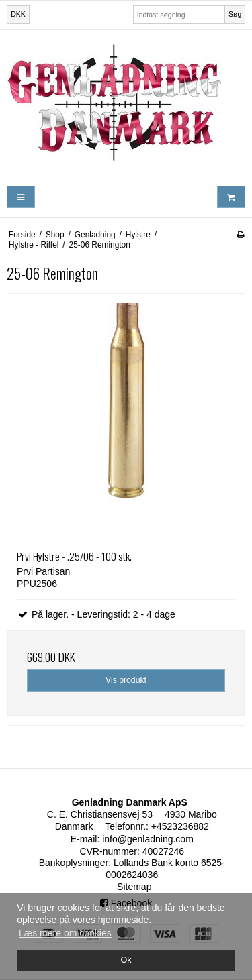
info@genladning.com (148, 839)
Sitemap (134, 887)
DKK (18, 14)
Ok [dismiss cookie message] (126, 960)
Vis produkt (126, 680)
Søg (235, 14)
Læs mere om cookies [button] (65, 933)
